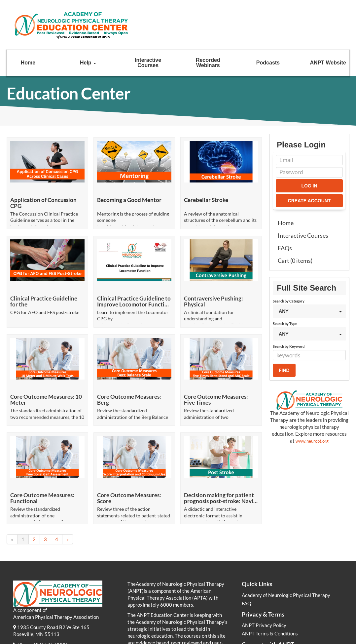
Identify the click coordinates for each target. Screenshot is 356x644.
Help (88, 63)
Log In (309, 186)
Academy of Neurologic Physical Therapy (286, 551)
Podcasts (268, 63)
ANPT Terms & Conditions (270, 589)
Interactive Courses (148, 63)
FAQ (247, 559)
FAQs (285, 248)
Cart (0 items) (295, 261)
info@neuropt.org (53, 607)
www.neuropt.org (312, 441)
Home (28, 63)
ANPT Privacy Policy (264, 581)
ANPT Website (328, 63)
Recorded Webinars (208, 63)
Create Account (309, 201)
